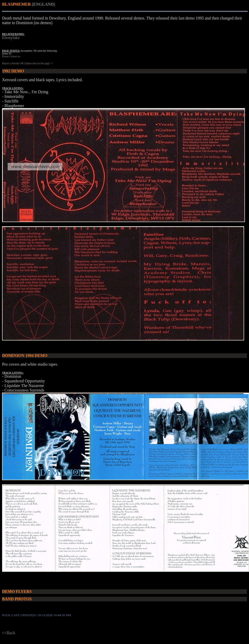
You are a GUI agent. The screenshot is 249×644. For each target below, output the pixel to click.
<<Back (9, 633)
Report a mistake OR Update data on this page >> (28, 63)
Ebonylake (11, 38)
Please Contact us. (11, 56)
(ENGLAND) (43, 4)
